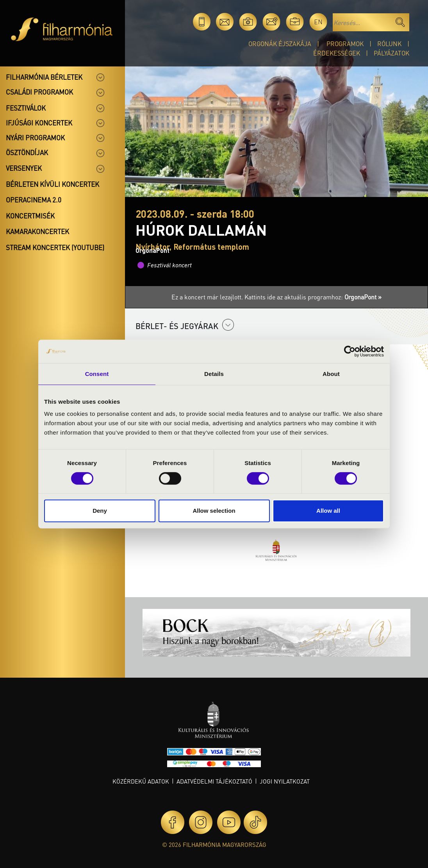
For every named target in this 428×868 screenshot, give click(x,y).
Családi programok (39, 92)
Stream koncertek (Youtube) (55, 247)
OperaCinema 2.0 (34, 200)
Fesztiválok (26, 108)
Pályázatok (391, 53)
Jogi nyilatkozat (285, 781)
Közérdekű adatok (141, 781)
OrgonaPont (152, 250)
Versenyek (24, 168)
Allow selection (214, 511)
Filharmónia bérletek (44, 77)
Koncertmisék (30, 216)
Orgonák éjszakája (280, 44)
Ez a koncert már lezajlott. (208, 297)
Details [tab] (214, 374)
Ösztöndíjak (27, 152)
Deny (100, 511)
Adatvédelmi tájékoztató (214, 781)
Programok (345, 44)
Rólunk (389, 44)
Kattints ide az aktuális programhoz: (313, 297)
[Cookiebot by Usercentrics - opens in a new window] (350, 351)
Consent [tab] (97, 374)
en (318, 22)
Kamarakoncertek (37, 231)
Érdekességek (337, 53)
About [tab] (331, 374)
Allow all (328, 511)
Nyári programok (35, 138)
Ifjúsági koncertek (39, 123)
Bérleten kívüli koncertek (53, 184)
